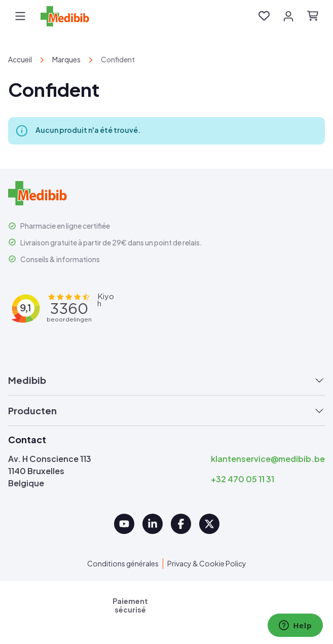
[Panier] (313, 16)
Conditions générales (123, 563)
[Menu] (20, 16)
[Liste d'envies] (264, 16)
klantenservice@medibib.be (268, 459)
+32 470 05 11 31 (243, 479)
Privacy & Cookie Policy (207, 563)
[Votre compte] (288, 16)
